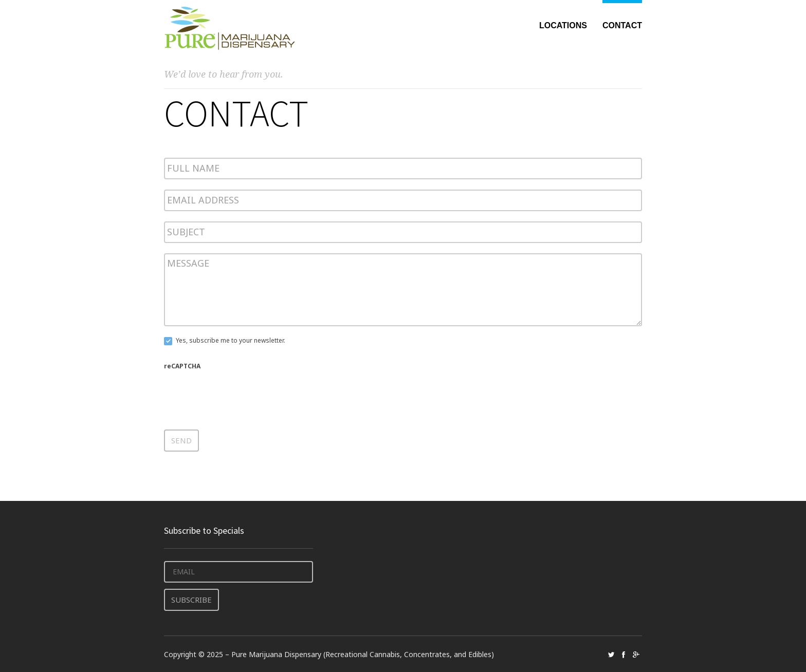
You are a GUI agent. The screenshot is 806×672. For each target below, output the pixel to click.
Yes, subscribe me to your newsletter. (225, 341)
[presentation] (242, 393)
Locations (563, 25)
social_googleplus (636, 654)
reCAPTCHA (182, 366)
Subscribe (191, 599)
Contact (622, 25)
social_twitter (611, 654)
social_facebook (624, 654)
